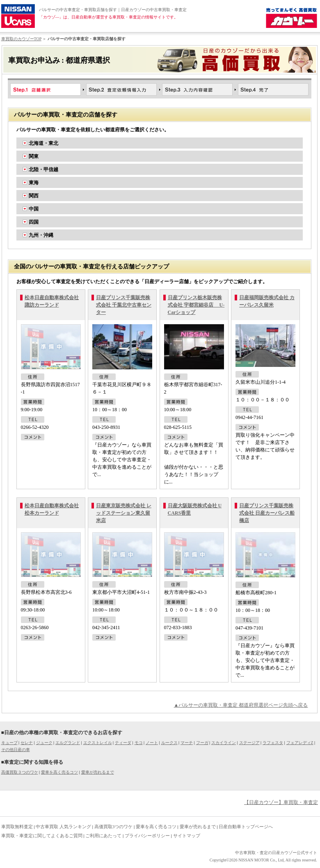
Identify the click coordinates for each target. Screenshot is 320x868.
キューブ (9, 743)
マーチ (187, 743)
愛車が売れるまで (98, 772)
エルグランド (68, 743)
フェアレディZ (300, 743)
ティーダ (123, 743)
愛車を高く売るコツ (59, 772)
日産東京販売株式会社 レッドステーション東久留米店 (124, 513)
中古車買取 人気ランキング (63, 827)
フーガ (202, 743)
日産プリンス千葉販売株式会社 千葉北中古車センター (124, 305)
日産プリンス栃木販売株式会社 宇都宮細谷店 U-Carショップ (196, 305)
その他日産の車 (16, 750)
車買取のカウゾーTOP (21, 39)
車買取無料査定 (17, 827)
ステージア (249, 743)
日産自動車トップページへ (246, 827)
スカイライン (224, 743)
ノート (152, 743)
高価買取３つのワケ (20, 772)
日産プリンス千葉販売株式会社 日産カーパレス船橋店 (267, 513)
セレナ (27, 743)
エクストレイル (98, 743)
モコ (139, 743)
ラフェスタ (273, 743)
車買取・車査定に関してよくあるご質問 (42, 836)
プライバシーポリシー (147, 836)
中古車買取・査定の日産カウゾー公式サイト (276, 853)
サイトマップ (187, 836)
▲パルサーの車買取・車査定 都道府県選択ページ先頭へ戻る (241, 705)
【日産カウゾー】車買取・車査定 (281, 802)
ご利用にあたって (103, 836)
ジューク (44, 743)
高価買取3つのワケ (114, 827)
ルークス (169, 743)
